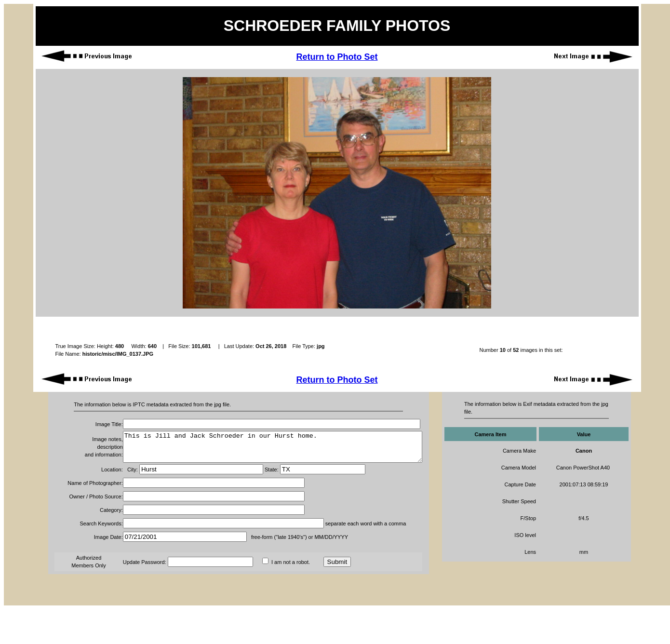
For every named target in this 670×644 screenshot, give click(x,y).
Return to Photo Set (337, 57)
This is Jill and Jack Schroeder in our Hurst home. (255, 450)
